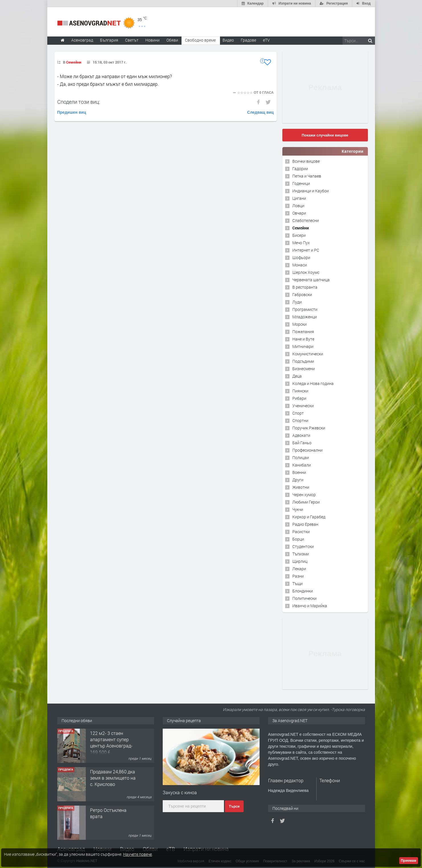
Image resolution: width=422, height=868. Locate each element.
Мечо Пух (301, 243)
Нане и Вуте (303, 339)
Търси (234, 806)
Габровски (302, 295)
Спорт (298, 413)
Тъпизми (301, 554)
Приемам (409, 861)
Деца (297, 376)
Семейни (74, 62)
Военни (299, 472)
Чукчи (298, 509)
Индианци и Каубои (311, 191)
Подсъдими (303, 361)
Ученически (303, 406)
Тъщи (297, 583)
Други (298, 480)
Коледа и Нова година (313, 383)
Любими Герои (306, 502)
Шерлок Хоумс (306, 272)
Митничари (303, 346)
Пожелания (303, 332)
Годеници (301, 183)
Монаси (300, 265)
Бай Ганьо (302, 443)
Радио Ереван (305, 524)
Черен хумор (304, 495)
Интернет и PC (306, 250)
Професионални (307, 450)
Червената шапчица (311, 280)
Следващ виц (260, 112)
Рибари (299, 398)
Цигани (299, 198)
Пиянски (300, 391)
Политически (304, 598)
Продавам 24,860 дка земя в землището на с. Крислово (113, 778)
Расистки (301, 532)
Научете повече (137, 854)
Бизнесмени (304, 369)
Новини (152, 40)
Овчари (299, 213)
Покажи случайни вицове (325, 135)
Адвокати (301, 435)
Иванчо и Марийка (310, 606)
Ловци (298, 206)
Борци (298, 539)
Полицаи (301, 458)
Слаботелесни (306, 220)
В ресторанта (305, 287)
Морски (299, 324)
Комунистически (308, 354)
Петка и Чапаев (307, 176)
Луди (297, 302)
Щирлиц (300, 561)
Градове (248, 40)
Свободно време (200, 40)
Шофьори (301, 257)
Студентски (303, 546)
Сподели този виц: (79, 102)
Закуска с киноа (180, 792)
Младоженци (305, 317)
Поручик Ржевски (309, 428)
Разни (298, 576)
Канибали (302, 465)
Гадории (300, 169)
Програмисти (305, 309)
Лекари (299, 569)
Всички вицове (306, 161)
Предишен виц (72, 112)
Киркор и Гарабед (309, 517)
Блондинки (303, 591)
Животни (301, 487)
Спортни (300, 420)
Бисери (299, 235)
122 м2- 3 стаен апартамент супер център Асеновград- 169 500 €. (111, 743)
